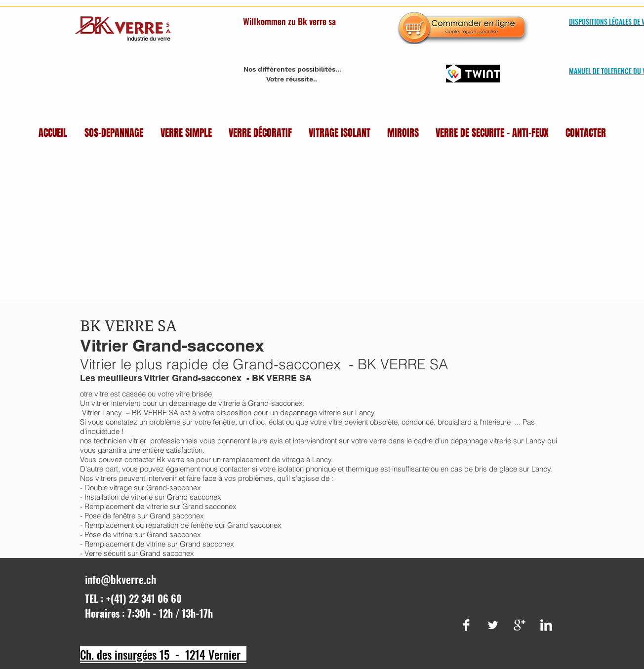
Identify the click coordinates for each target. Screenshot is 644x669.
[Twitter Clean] (493, 625)
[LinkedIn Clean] (546, 625)
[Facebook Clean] (466, 625)
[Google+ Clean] (520, 625)
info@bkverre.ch (121, 579)
